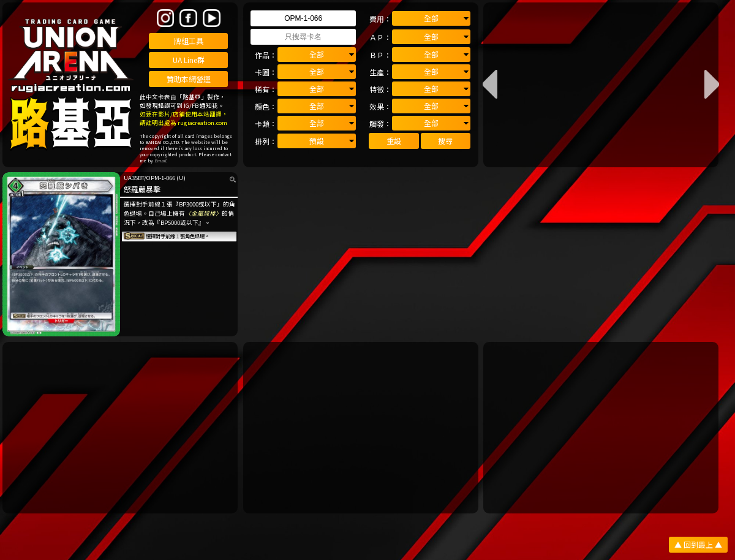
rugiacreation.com (202, 123)
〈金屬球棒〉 (203, 213)
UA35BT (134, 178)
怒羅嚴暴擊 (142, 189)
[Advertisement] (120, 428)
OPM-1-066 (161, 178)
